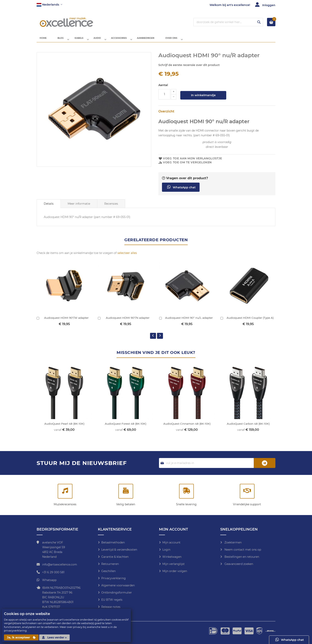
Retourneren (110, 564)
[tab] (49, 207)
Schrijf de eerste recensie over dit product (189, 68)
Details (49, 207)
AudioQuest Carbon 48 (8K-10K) (248, 427)
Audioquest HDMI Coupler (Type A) (250, 321)
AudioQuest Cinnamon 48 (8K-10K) (187, 427)
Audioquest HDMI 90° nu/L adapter (189, 321)
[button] (49, 5)
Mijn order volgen (175, 571)
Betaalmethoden (113, 542)
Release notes (111, 607)
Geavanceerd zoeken (238, 564)
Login (166, 550)
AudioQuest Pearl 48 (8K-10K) (64, 427)
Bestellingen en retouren (241, 557)
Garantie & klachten (115, 557)
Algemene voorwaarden (118, 585)
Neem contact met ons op (242, 550)
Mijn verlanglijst (174, 564)
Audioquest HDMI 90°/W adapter (66, 321)
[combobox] (228, 22)
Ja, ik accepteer (21, 637)
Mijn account (171, 542)
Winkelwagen (172, 557)
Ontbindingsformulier (117, 593)
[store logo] (66, 22)
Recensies (111, 207)
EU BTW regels (112, 600)
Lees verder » (54, 637)
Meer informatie (79, 207)
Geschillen (108, 571)
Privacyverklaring (114, 578)
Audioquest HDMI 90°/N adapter (128, 321)
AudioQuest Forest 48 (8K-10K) (126, 427)
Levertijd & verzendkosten (119, 550)
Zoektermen (233, 542)
